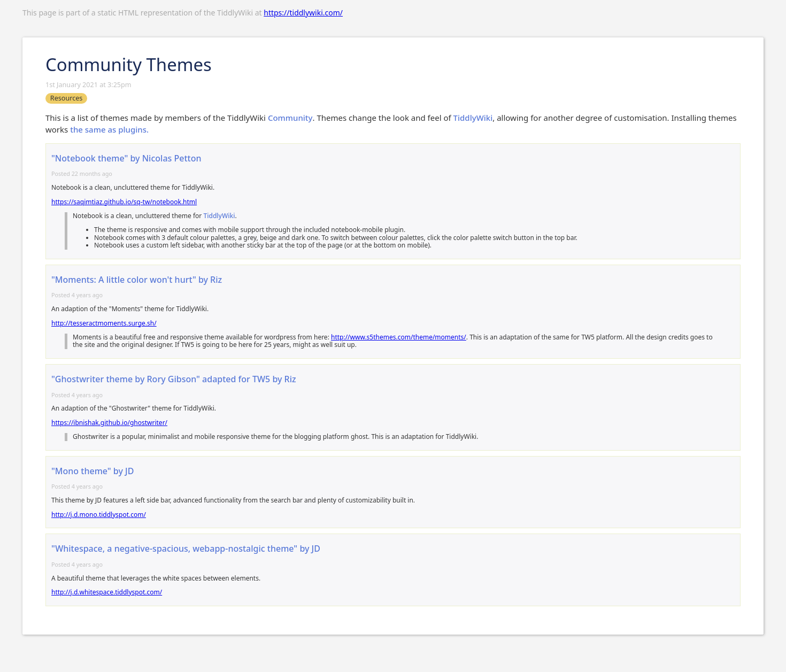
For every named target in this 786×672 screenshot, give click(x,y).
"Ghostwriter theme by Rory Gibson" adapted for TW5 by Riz (174, 379)
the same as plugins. (109, 129)
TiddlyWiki (473, 118)
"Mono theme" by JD (93, 471)
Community (290, 118)
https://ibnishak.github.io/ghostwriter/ (109, 423)
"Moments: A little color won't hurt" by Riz (137, 280)
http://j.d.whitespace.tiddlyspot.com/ (107, 592)
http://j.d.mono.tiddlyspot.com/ (99, 515)
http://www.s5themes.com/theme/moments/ (399, 337)
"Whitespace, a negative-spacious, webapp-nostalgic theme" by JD (186, 549)
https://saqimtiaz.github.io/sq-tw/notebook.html (124, 202)
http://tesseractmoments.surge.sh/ (104, 323)
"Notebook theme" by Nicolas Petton (126, 158)
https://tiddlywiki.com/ (303, 13)
